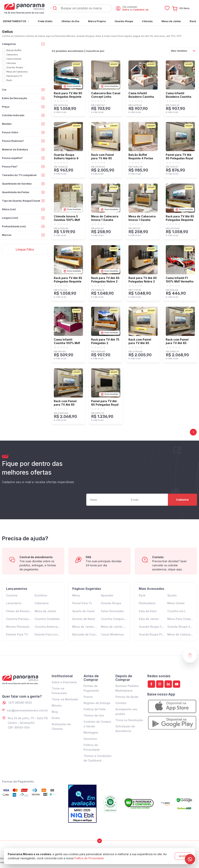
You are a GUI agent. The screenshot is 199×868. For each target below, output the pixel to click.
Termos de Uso (94, 715)
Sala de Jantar (149, 619)
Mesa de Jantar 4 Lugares (90, 627)
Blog (55, 712)
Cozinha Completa (47, 619)
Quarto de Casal (83, 611)
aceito (183, 856)
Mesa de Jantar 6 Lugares (119, 627)
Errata (56, 718)
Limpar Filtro (25, 249)
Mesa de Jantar (45, 611)
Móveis (57, 705)
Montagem (91, 732)
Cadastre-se (141, 10)
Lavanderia (14, 603)
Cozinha (12, 595)
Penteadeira (147, 603)
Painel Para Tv (82, 603)
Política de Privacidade (89, 858)
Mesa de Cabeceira (181, 634)
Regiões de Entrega (97, 703)
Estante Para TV (17, 634)
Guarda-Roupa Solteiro (183, 627)
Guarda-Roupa (111, 603)
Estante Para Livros (48, 634)
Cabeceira (42, 603)
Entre (126, 10)
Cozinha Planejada (19, 619)
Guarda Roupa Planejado (156, 634)
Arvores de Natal (84, 619)
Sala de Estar (148, 611)
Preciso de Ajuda (127, 697)
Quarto (172, 595)
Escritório (41, 595)
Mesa (76, 595)
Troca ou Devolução (129, 720)
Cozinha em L (177, 611)
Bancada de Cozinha (86, 634)
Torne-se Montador (65, 699)
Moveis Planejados (19, 627)
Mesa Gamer (176, 603)
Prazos (88, 697)
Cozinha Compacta (114, 619)
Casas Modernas (112, 634)
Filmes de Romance (19, 611)
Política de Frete (95, 709)
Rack (142, 595)
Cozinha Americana (48, 627)
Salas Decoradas (112, 611)
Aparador (107, 595)
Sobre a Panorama (64, 682)
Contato (121, 703)
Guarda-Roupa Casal (153, 627)
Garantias (90, 739)
